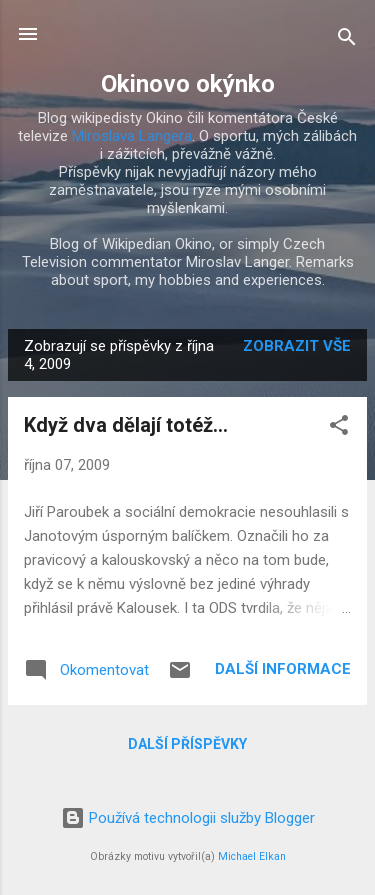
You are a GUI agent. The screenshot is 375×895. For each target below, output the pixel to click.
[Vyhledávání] (347, 40)
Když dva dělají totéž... (126, 425)
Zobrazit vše (297, 346)
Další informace (283, 669)
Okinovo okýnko (188, 84)
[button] (339, 428)
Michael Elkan (252, 856)
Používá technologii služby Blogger (188, 818)
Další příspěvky (187, 744)
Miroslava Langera (132, 136)
